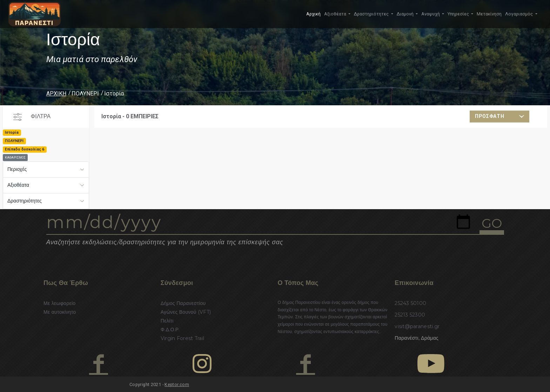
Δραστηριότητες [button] (372, 14)
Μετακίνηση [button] (489, 14)
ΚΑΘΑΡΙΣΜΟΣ (15, 158)
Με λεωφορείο (59, 303)
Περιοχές (17, 169)
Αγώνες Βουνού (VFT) (186, 312)
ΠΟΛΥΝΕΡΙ (85, 94)
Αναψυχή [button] (431, 14)
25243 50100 (410, 303)
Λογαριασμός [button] (519, 14)
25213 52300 (410, 315)
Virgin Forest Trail (182, 338)
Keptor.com (177, 384)
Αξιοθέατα (18, 185)
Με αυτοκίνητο (60, 312)
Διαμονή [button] (406, 14)
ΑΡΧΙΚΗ (56, 94)
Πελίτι (167, 321)
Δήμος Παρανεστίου (183, 303)
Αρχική (313, 14)
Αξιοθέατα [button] (336, 14)
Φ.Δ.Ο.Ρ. (170, 330)
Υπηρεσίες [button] (459, 14)
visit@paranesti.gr (417, 326)
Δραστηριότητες (25, 201)
